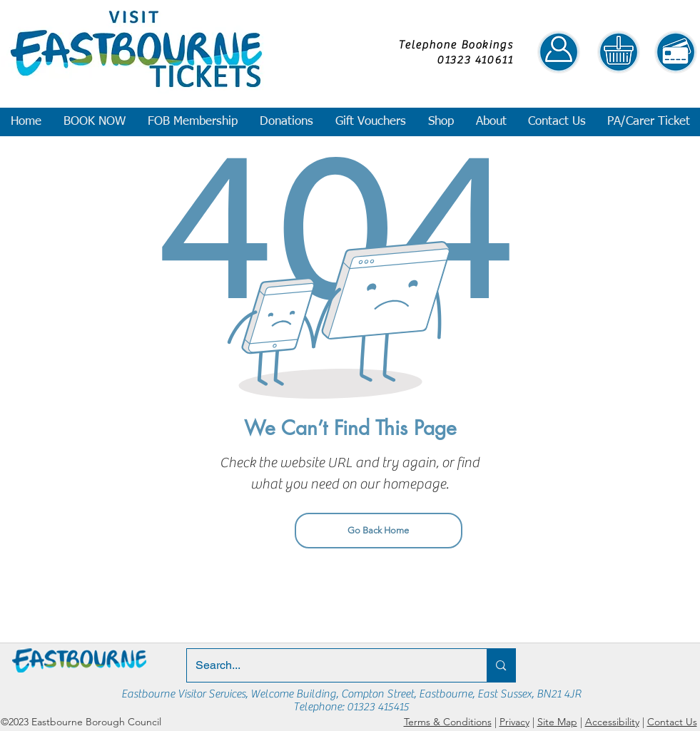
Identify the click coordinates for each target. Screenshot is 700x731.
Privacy (514, 722)
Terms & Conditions (448, 722)
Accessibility (612, 722)
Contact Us (672, 722)
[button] (94, 122)
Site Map (557, 722)
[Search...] (326, 665)
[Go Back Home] (379, 531)
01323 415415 (378, 707)
